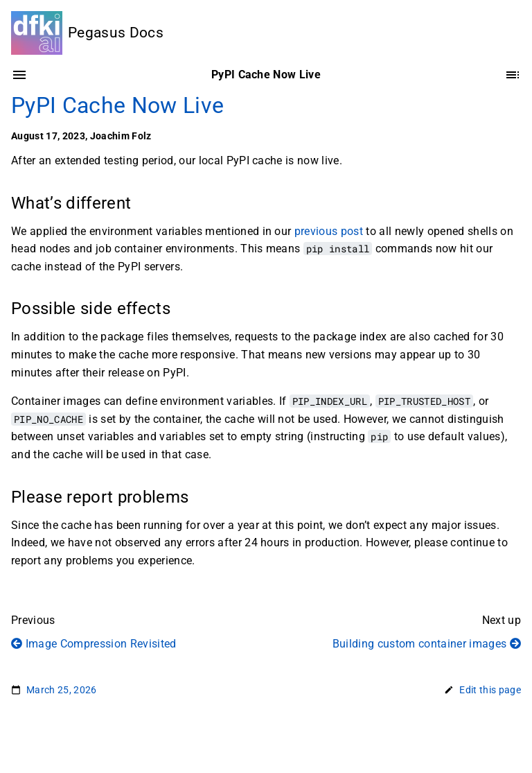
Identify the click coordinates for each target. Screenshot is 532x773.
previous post (329, 231)
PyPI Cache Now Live (117, 105)
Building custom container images (427, 644)
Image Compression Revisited (94, 644)
